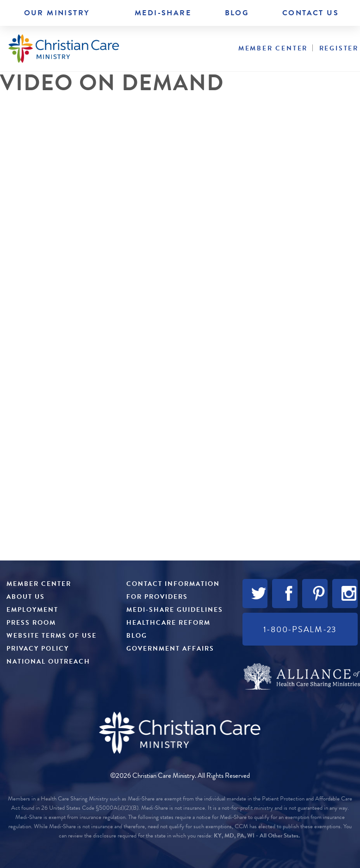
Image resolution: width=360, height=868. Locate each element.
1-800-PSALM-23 (300, 629)
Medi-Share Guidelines (175, 610)
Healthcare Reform (168, 623)
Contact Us (310, 13)
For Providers (157, 597)
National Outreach (48, 662)
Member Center (273, 48)
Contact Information (173, 584)
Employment (32, 610)
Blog (237, 13)
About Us (26, 597)
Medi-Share (163, 13)
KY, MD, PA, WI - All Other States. (257, 836)
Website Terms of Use (52, 636)
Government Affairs (170, 649)
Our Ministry (57, 13)
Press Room (31, 623)
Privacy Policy (38, 649)
